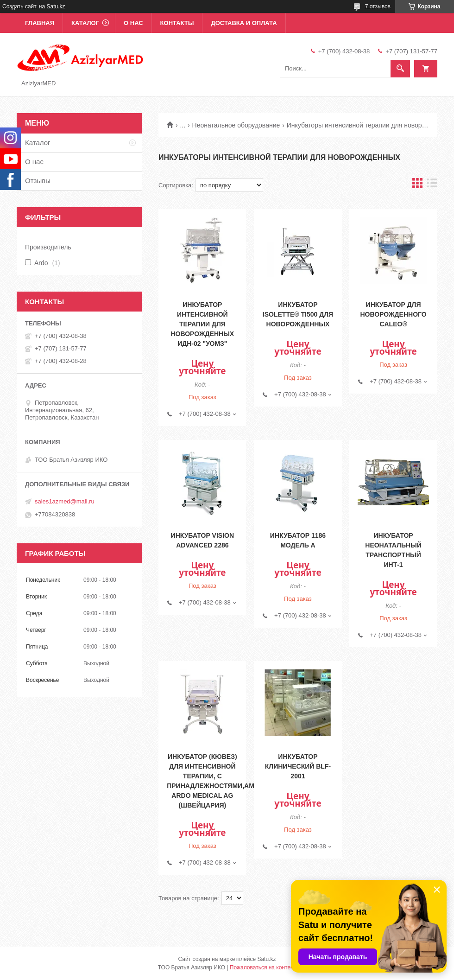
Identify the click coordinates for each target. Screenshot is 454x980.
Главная (40, 23)
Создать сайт (19, 6)
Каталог (85, 23)
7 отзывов (378, 6)
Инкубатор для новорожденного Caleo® (393, 314)
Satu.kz (266, 959)
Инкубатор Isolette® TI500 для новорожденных (298, 314)
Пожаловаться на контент (263, 967)
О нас (133, 23)
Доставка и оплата (244, 23)
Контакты (177, 23)
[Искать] (400, 69)
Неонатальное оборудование (236, 125)
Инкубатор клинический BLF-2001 (298, 766)
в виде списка (432, 185)
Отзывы (38, 181)
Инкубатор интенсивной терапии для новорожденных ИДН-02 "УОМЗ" (202, 324)
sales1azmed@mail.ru (65, 501)
